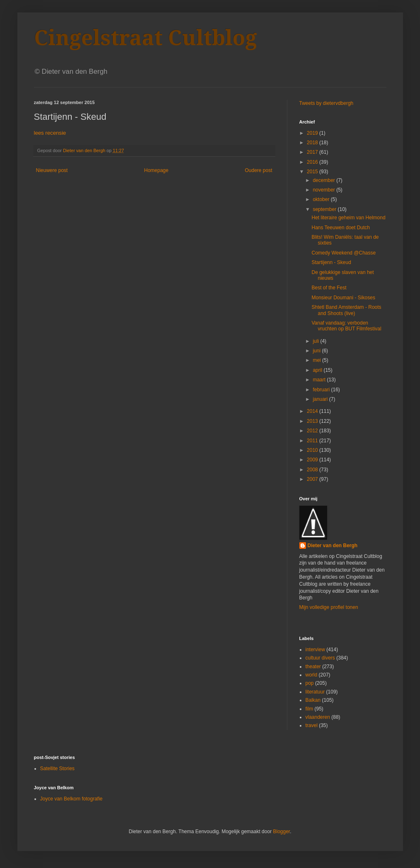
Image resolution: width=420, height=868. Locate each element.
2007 (313, 479)
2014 (313, 411)
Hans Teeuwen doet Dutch (341, 228)
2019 (313, 133)
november (324, 190)
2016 (313, 162)
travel (312, 725)
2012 (313, 431)
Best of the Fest (329, 288)
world (312, 675)
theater (313, 667)
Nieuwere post (52, 170)
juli (316, 341)
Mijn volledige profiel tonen (329, 607)
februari (322, 390)
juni (317, 351)
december (324, 180)
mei (317, 360)
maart (320, 380)
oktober (322, 199)
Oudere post (258, 170)
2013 (313, 421)
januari (321, 399)
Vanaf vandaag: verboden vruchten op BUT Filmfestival (346, 326)
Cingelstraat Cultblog (146, 38)
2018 (313, 143)
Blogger (281, 832)
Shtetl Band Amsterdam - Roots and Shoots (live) (346, 310)
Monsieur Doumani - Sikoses (343, 298)
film (310, 709)
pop (310, 683)
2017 (313, 152)
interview (315, 650)
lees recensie (50, 133)
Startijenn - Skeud (331, 262)
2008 (313, 470)
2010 (313, 450)
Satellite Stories (57, 769)
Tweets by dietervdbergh (327, 103)
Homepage (156, 170)
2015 (313, 172)
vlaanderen (318, 717)
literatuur (315, 692)
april (318, 370)
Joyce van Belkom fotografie (72, 799)
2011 (313, 441)
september (325, 209)
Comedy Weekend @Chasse (344, 253)
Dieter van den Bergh (333, 546)
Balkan (313, 700)
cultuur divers (320, 658)
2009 (313, 460)
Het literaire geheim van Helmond (348, 218)
